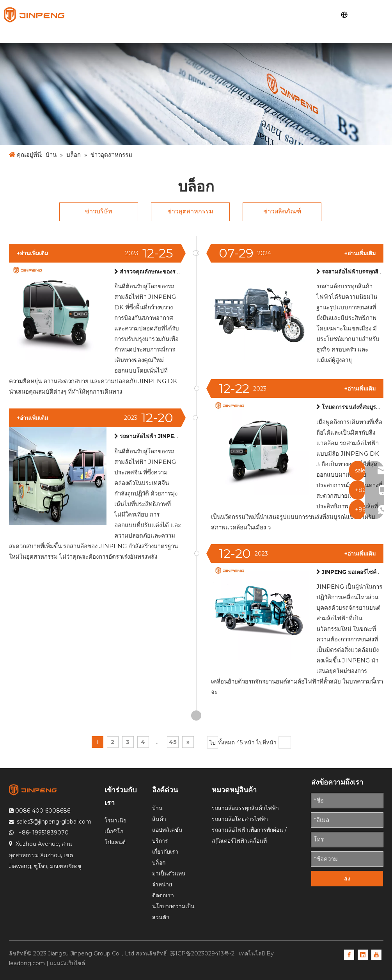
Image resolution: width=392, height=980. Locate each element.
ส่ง (347, 879)
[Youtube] (376, 954)
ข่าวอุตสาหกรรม (190, 211)
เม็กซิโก (114, 831)
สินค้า (159, 819)
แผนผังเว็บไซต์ (67, 963)
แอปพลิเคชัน (167, 830)
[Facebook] (349, 954)
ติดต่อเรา (163, 895)
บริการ (160, 841)
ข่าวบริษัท (99, 211)
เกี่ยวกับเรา (165, 852)
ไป (213, 743)
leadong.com (27, 963)
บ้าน (157, 808)
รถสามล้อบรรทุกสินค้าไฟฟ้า (245, 808)
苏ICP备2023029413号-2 (203, 953)
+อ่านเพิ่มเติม (360, 253)
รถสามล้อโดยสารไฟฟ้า (240, 819)
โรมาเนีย (115, 820)
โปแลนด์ (115, 842)
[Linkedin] (363, 954)
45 (173, 742)
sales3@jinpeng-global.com (54, 822)
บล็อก (159, 863)
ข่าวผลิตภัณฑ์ (282, 211)
